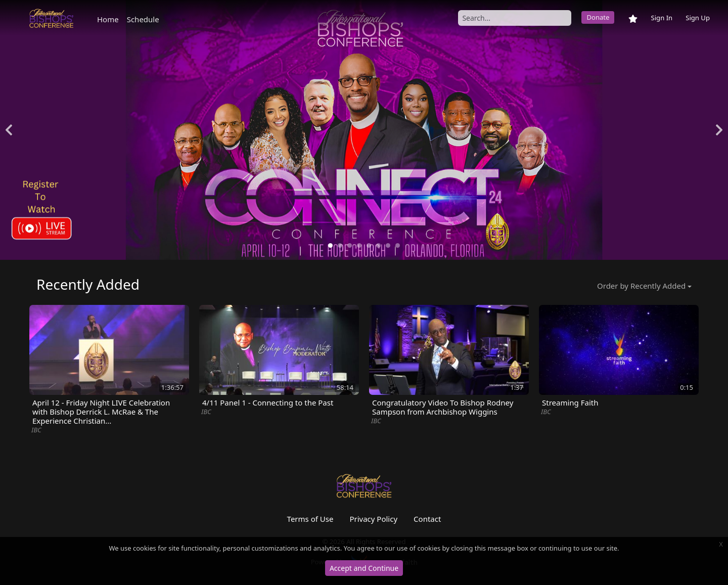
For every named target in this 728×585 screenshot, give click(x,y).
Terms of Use (310, 519)
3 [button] (350, 246)
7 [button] (388, 246)
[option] (364, 130)
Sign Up (698, 18)
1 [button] (330, 246)
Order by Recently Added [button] (641, 286)
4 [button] (359, 246)
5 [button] (369, 246)
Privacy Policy (373, 519)
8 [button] (398, 246)
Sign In (662, 18)
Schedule (143, 19)
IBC (36, 430)
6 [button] (378, 246)
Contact (427, 519)
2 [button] (340, 246)
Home (108, 19)
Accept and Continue (364, 568)
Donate (598, 17)
